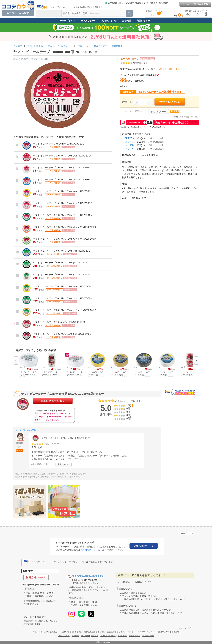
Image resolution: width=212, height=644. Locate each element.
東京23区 (130, 138)
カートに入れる (169, 102)
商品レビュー (143, 21)
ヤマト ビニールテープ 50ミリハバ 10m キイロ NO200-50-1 (63, 286)
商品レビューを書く (53, 401)
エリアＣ (130, 149)
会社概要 (54, 632)
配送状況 (95, 636)
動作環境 (175, 632)
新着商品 (127, 21)
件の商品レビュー (141, 63)
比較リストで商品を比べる (135, 111)
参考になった (63, 464)
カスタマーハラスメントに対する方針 (154, 632)
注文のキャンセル (108, 636)
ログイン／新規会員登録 (195, 4)
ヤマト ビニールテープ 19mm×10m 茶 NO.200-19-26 (59, 322)
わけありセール (88, 21)
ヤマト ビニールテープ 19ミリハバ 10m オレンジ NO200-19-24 (65, 227)
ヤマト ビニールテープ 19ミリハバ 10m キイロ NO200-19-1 (63, 191)
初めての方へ (112, 3)
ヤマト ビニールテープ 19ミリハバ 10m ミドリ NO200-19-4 (63, 215)
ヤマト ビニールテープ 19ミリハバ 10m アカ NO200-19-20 (62, 156)
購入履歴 (85, 636)
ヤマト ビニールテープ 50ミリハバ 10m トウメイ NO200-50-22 (65, 310)
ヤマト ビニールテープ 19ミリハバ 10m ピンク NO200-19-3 (63, 203)
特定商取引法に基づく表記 (71, 632)
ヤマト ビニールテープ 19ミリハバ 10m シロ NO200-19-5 (62, 167)
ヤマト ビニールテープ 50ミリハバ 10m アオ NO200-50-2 (62, 251)
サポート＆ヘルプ (40, 632)
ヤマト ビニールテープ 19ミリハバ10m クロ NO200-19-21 (62, 334)
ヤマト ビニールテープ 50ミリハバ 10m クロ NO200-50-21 (62, 263)
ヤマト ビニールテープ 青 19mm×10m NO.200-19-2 (59, 144)
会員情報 (75, 636)
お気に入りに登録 (158, 112)
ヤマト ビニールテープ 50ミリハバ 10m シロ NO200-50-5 (62, 275)
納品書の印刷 (148, 636)
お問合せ (153, 3)
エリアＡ (130, 142)
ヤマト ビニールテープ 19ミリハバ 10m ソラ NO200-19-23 (62, 179)
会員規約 (111, 632)
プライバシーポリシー (126, 632)
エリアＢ (130, 145)
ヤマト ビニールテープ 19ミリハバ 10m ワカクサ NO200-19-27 (65, 239)
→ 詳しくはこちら (51, 420)
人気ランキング (109, 21)
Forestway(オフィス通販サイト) (134, 3)
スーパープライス (66, 21)
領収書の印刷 (135, 636)
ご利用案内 (163, 3)
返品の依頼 (122, 636)
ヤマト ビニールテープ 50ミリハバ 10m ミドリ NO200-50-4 (63, 298)
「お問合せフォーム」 (91, 550)
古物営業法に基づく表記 (95, 632)
